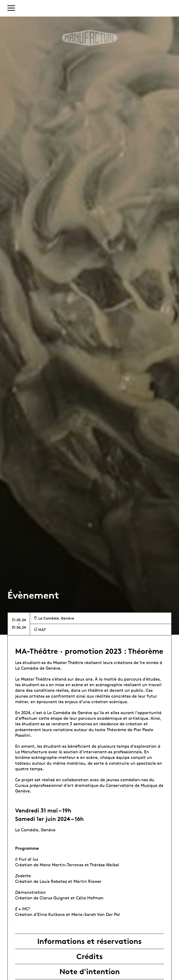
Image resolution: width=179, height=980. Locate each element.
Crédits (90, 956)
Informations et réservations (89, 941)
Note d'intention (90, 972)
